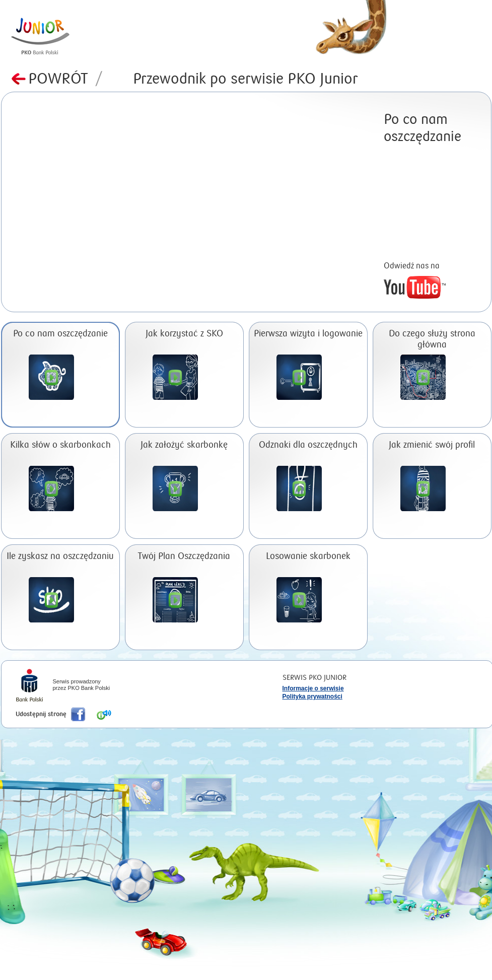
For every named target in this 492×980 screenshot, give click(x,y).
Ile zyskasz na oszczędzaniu (60, 556)
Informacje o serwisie (313, 688)
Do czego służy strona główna (432, 339)
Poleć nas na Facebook (78, 714)
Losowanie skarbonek (308, 556)
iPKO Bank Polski (29, 686)
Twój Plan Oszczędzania (184, 556)
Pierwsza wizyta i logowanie (308, 334)
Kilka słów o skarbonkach (60, 445)
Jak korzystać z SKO (184, 334)
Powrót (65, 79)
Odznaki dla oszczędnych (308, 445)
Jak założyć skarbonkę (184, 445)
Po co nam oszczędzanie (60, 334)
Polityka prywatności (312, 696)
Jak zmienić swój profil (432, 445)
